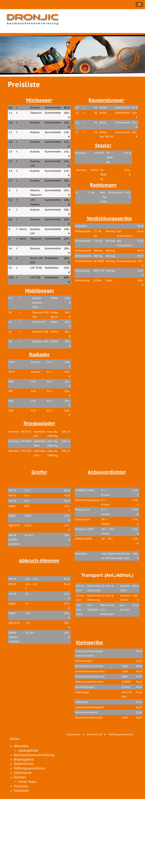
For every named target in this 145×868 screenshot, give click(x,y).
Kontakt (20, 777)
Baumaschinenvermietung (34, 755)
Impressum (73, 734)
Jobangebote (28, 750)
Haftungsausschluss (121, 734)
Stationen (22, 791)
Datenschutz (95, 734)
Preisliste (21, 786)
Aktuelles (21, 746)
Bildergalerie (24, 759)
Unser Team (27, 782)
